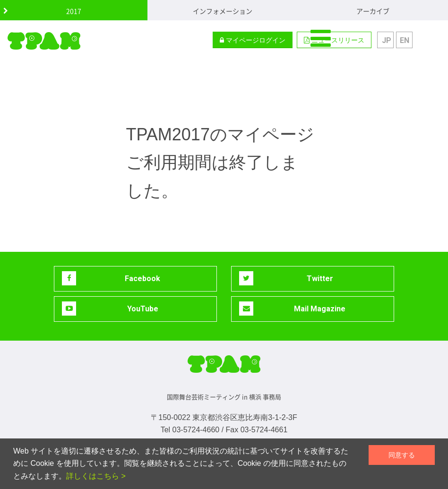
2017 (74, 11)
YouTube (110, 309)
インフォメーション (223, 11)
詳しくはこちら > (96, 476)
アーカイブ (373, 11)
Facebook (111, 278)
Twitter (286, 278)
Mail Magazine (292, 309)
